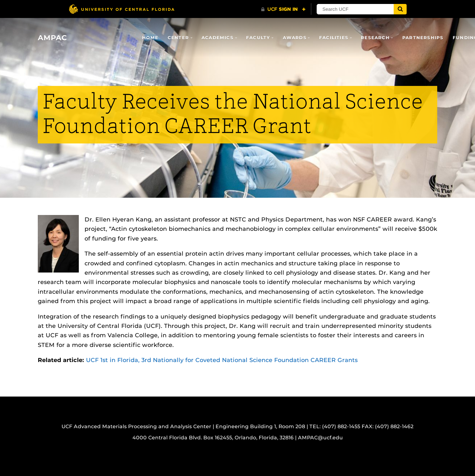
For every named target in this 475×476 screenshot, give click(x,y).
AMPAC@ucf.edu (320, 438)
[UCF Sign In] (283, 9)
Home (150, 38)
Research (375, 38)
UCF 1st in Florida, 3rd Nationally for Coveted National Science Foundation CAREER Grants (222, 360)
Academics (218, 38)
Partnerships (423, 38)
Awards (295, 38)
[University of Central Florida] (122, 9)
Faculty (258, 38)
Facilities (334, 38)
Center (178, 38)
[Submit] (400, 9)
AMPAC (52, 38)
